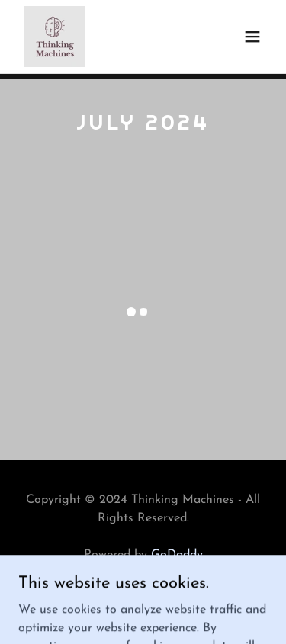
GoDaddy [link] (177, 555)
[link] (55, 37)
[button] (252, 37)
